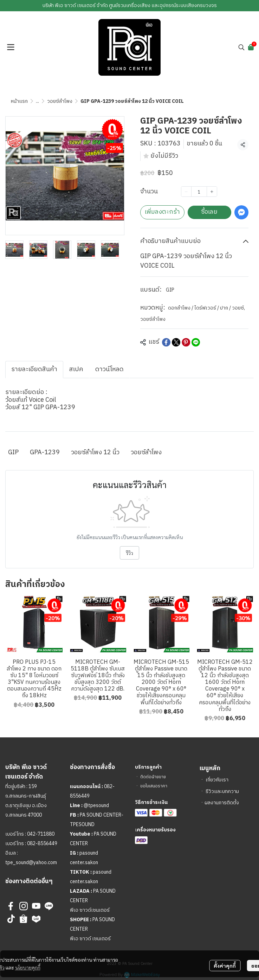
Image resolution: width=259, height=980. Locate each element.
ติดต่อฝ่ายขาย (153, 777)
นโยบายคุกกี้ (28, 967)
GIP (170, 290)
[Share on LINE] (196, 342)
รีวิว (129, 553)
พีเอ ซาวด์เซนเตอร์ (90, 910)
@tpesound (96, 806)
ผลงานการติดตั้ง (222, 803)
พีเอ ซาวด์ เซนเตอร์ (90, 939)
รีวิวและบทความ (222, 791)
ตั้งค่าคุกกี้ (225, 966)
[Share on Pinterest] (186, 342)
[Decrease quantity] (186, 192)
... (37, 101)
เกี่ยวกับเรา (217, 780)
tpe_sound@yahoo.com (31, 863)
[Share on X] (176, 342)
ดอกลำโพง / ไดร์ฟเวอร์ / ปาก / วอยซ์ (206, 308)
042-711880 (41, 834)
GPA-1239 (45, 452)
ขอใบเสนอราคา (154, 786)
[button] (241, 47)
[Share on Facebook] (166, 342)
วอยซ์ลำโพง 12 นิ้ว (95, 452)
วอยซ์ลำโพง (60, 101)
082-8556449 (42, 844)
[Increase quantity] (212, 192)
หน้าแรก (19, 101)
